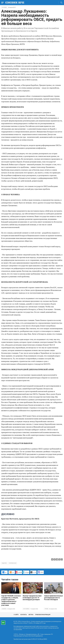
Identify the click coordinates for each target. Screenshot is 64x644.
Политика (4, 7)
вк (4, 572)
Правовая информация (43, 615)
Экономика (26, 609)
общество (4, 563)
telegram (26, 572)
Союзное (4, 609)
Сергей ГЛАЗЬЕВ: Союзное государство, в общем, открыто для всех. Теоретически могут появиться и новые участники (11, 600)
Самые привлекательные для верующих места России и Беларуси (54, 598)
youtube (19, 572)
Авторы (31, 615)
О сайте (16, 615)
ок (12, 572)
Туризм (46, 609)
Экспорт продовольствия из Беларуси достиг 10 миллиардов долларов (32, 598)
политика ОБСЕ (13, 563)
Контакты (24, 615)
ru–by (33, 572)
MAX (41, 572)
